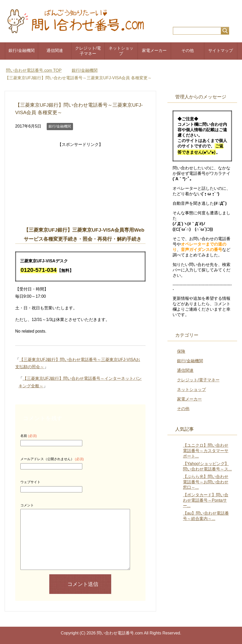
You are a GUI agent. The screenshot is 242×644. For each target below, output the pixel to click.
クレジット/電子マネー (88, 51)
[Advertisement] (80, 185)
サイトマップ (221, 50)
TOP (34, 70)
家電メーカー (154, 50)
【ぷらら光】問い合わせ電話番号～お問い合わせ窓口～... (206, 482)
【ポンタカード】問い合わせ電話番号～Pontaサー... (206, 500)
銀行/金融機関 (21, 50)
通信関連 (55, 50)
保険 (181, 351)
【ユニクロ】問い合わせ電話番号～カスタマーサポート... (206, 451)
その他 (188, 50)
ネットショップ (121, 51)
